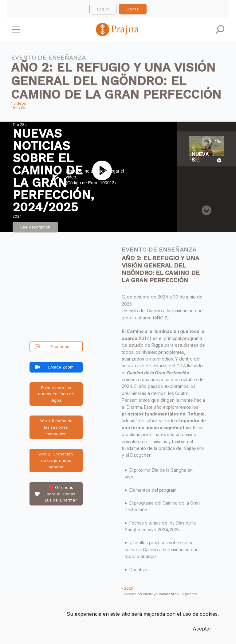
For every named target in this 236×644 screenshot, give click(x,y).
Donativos (140, 570)
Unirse (133, 9)
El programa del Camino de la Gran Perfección (162, 506)
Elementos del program (153, 490)
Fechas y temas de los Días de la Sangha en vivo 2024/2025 (160, 526)
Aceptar (202, 629)
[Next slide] (206, 210)
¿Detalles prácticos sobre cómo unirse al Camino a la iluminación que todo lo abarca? (162, 549)
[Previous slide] (206, 141)
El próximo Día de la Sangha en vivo (159, 473)
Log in (103, 9)
